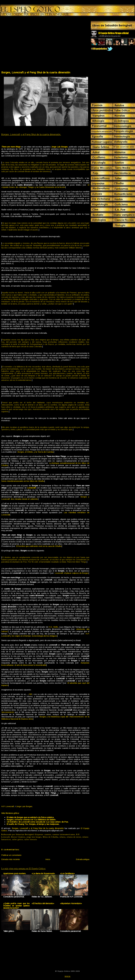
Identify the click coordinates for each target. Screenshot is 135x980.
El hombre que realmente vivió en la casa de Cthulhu (39, 546)
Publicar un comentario (11, 855)
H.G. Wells (53, 627)
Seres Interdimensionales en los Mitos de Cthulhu (23, 481)
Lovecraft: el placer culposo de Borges (72, 573)
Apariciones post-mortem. (15, 873)
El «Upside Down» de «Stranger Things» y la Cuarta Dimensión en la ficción (45, 186)
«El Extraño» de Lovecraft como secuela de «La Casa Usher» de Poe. (37, 822)
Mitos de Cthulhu (50, 837)
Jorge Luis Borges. (24, 806)
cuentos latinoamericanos (64, 834)
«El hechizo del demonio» (43, 903)
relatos (62, 837)
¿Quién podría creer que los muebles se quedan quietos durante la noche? (17, 906)
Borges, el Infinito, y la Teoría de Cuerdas (36, 452)
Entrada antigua (83, 859)
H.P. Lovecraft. (8, 806)
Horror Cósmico (18, 837)
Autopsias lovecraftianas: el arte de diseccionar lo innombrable (45, 664)
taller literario (31, 840)
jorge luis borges (34, 837)
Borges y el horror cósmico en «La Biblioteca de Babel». (31, 820)
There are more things (11, 147)
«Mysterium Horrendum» (71, 903)
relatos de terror (74, 837)
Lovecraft (31, 488)
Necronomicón (8, 712)
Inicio (48, 859)
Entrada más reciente (11, 859)
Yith (30, 694)
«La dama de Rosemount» (43, 873)
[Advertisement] (25, 44)
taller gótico (18, 840)
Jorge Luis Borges (59, 147)
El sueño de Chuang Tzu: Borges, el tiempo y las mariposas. (33, 824)
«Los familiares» (67, 873)
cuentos (48, 834)
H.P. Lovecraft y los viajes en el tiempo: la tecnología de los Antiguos (45, 635)
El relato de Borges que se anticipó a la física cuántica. (30, 817)
